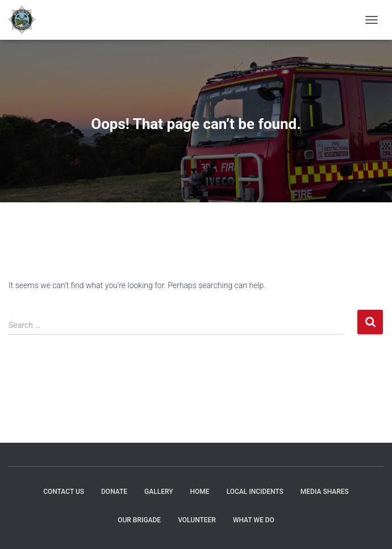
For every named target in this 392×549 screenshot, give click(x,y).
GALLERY (159, 492)
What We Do (254, 520)
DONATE (114, 492)
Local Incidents (255, 492)
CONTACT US (64, 492)
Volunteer (197, 520)
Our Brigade (139, 520)
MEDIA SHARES (325, 492)
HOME (200, 492)
